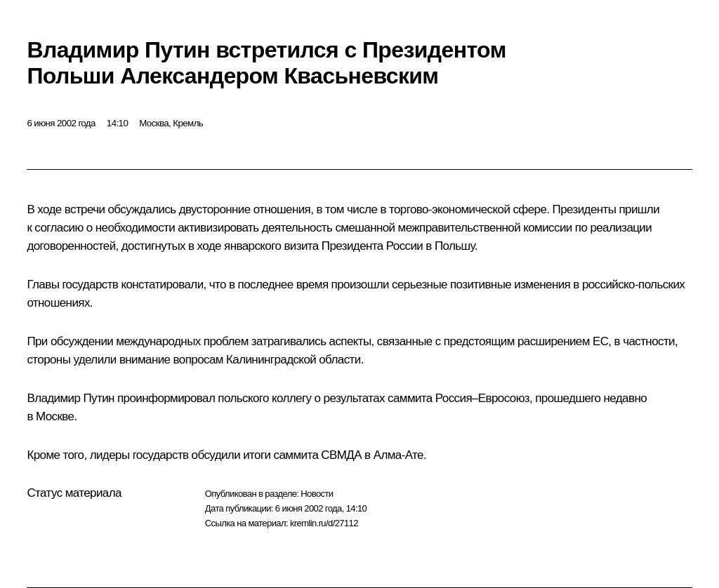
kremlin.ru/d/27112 (324, 523)
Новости (317, 494)
